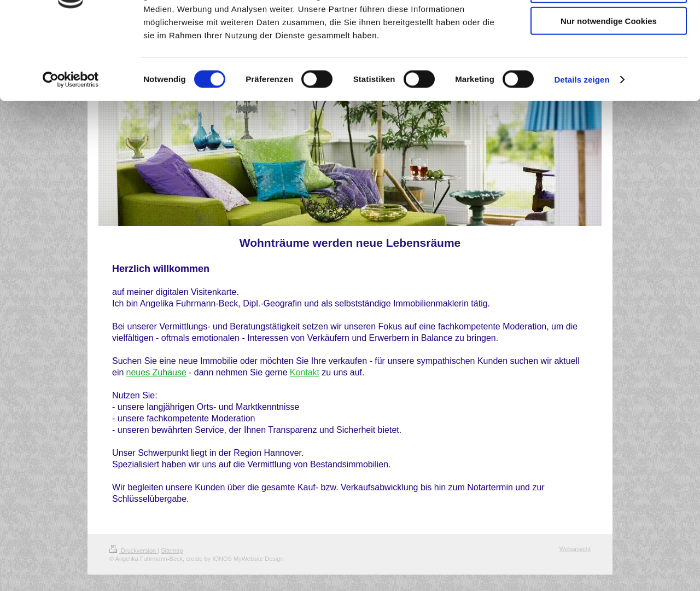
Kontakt (305, 372)
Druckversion (133, 551)
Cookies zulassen (609, 27)
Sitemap (172, 551)
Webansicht (575, 549)
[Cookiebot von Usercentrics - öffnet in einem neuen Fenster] (71, 150)
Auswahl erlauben (609, 59)
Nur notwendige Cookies (609, 91)
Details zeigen (582, 150)
